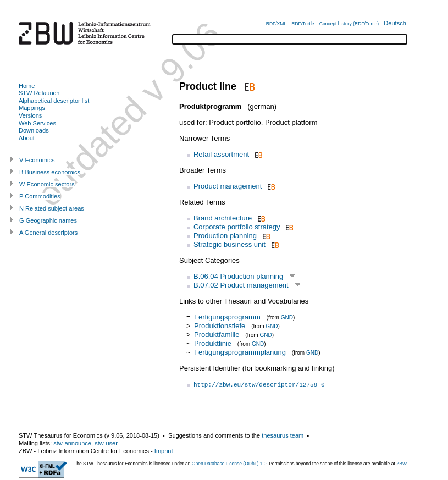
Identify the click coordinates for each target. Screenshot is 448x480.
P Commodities (40, 196)
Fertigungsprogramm (227, 317)
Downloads (34, 130)
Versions (30, 115)
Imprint (164, 451)
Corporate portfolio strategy (237, 227)
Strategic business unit (229, 244)
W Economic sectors (47, 184)
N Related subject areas (52, 208)
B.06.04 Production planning (238, 276)
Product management (228, 186)
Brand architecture (223, 218)
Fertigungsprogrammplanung (240, 352)
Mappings (32, 108)
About (27, 138)
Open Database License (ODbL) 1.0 (229, 464)
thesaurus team (283, 435)
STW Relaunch (39, 93)
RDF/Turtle (303, 24)
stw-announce (72, 443)
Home (27, 86)
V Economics (37, 160)
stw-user (106, 443)
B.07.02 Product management (241, 285)
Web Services (37, 123)
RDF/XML (276, 24)
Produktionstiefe (220, 326)
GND (287, 318)
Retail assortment (221, 154)
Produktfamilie (217, 335)
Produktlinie (213, 343)
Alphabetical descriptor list (54, 101)
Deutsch (395, 23)
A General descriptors (48, 233)
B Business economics (50, 172)
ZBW (401, 464)
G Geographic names (48, 220)
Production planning (225, 236)
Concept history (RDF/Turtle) (349, 24)
